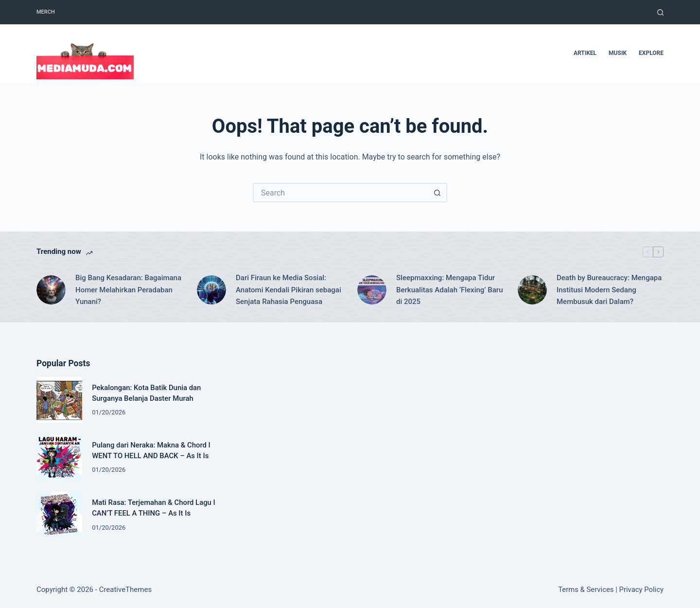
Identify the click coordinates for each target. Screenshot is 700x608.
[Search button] (437, 193)
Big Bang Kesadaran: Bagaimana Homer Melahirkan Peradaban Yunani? (128, 290)
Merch (46, 12)
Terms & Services (586, 590)
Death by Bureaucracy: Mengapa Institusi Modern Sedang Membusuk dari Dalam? (609, 290)
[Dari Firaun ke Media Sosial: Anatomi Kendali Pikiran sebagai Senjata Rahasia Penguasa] (211, 290)
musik (618, 53)
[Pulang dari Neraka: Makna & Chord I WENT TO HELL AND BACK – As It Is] (59, 457)
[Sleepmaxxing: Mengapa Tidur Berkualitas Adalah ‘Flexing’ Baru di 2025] (372, 290)
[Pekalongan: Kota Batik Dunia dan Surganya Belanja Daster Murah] (59, 400)
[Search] (660, 12)
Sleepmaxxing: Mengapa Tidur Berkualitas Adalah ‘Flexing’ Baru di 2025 (449, 290)
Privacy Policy (641, 590)
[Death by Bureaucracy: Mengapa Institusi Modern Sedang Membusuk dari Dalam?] (532, 290)
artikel (585, 53)
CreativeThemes (126, 590)
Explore (651, 53)
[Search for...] (340, 193)
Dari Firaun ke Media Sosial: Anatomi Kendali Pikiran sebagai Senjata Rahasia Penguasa (289, 290)
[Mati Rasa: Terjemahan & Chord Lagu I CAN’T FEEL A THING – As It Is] (59, 515)
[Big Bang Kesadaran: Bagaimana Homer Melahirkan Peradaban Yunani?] (51, 290)
